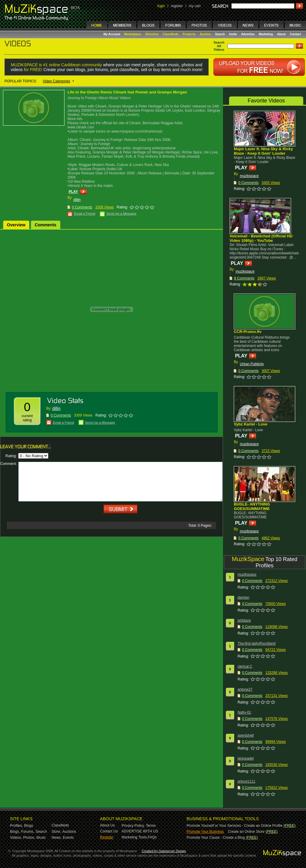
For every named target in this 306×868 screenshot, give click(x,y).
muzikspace (249, 176)
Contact (295, 34)
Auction (205, 34)
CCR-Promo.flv (247, 332)
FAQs (152, 837)
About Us (107, 825)
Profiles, (17, 826)
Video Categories (56, 81)
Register (107, 837)
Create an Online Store (246, 832)
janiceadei (246, 758)
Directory (152, 34)
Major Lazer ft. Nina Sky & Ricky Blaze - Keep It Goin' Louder (263, 151)
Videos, (16, 838)
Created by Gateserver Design (164, 851)
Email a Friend (85, 213)
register (177, 6)
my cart (194, 6)
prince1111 (246, 781)
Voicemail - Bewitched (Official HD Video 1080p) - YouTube (261, 238)
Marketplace (133, 34)
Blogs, (15, 832)
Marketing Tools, (135, 837)
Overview (16, 225)
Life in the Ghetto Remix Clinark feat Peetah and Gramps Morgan (127, 92)
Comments (45, 225)
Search (220, 34)
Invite (233, 34)
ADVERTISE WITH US (140, 831)
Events (68, 838)
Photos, (29, 838)
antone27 (245, 689)
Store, (56, 832)
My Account (112, 34)
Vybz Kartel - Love (250, 424)
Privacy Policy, (133, 826)
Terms (151, 826)
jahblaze (244, 620)
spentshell (246, 735)
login (161, 6)
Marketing (266, 34)
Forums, (28, 832)
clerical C (245, 666)
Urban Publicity (252, 364)
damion (243, 597)
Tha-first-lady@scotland (257, 643)
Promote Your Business (205, 832)
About (281, 34)
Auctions (69, 832)
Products (189, 34)
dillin (77, 200)
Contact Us (109, 831)
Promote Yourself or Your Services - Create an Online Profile (235, 826)
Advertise (248, 34)
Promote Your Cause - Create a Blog (216, 838)
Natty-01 (244, 712)
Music (41, 838)
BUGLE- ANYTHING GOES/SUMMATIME (252, 506)
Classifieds (171, 34)
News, (57, 838)
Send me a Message (121, 213)
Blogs (29, 826)
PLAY (73, 192)
